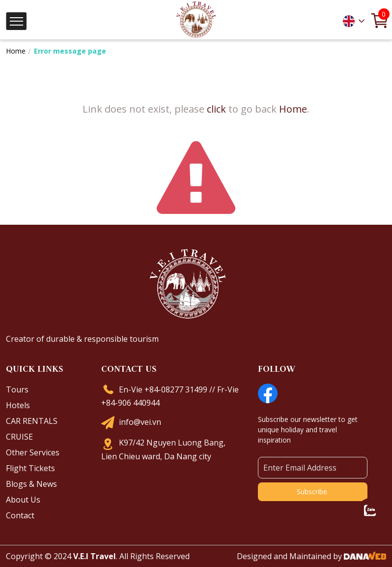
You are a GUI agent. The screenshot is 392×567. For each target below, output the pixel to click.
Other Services (33, 452)
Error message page (70, 51)
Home (16, 51)
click (216, 109)
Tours (17, 389)
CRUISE (19, 437)
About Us (23, 500)
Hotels (18, 405)
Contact (20, 515)
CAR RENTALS (32, 421)
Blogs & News (31, 484)
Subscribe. (313, 492)
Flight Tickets (30, 468)
